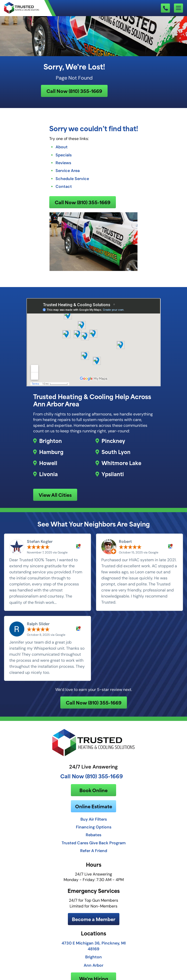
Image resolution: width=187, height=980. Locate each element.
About (62, 147)
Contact (64, 186)
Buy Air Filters (94, 819)
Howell (48, 463)
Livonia (49, 474)
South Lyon (116, 452)
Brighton (51, 441)
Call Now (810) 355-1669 (74, 91)
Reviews (63, 163)
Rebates (93, 835)
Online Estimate (94, 806)
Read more (68, 602)
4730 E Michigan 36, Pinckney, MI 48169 (94, 946)
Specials (64, 155)
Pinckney (113, 441)
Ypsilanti (113, 474)
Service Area (68, 170)
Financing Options (94, 827)
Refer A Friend (94, 851)
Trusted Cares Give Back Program (94, 843)
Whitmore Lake (121, 463)
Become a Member (94, 919)
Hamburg (51, 452)
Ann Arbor (93, 965)
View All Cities (55, 495)
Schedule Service (72, 179)
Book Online (93, 790)
